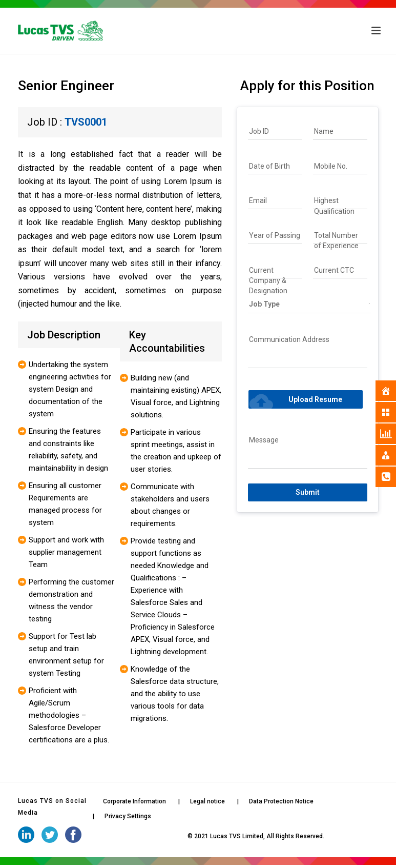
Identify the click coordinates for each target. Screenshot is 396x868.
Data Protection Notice (281, 801)
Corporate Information (134, 801)
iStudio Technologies (156, 836)
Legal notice (207, 801)
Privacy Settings (128, 816)
